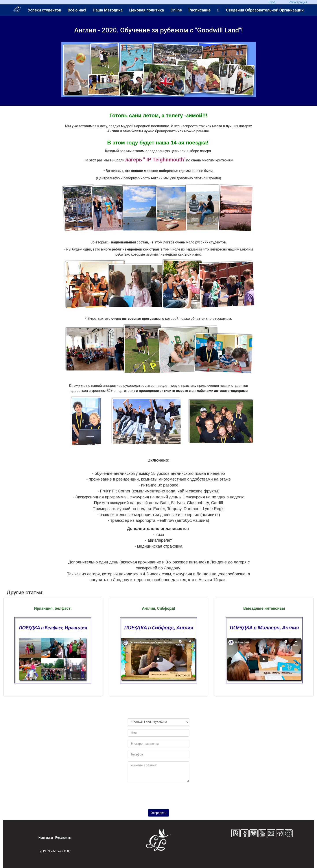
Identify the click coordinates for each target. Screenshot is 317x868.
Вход (272, 2)
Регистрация (298, 2)
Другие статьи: (25, 593)
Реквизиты (63, 838)
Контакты (46, 838)
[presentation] (158, 794)
